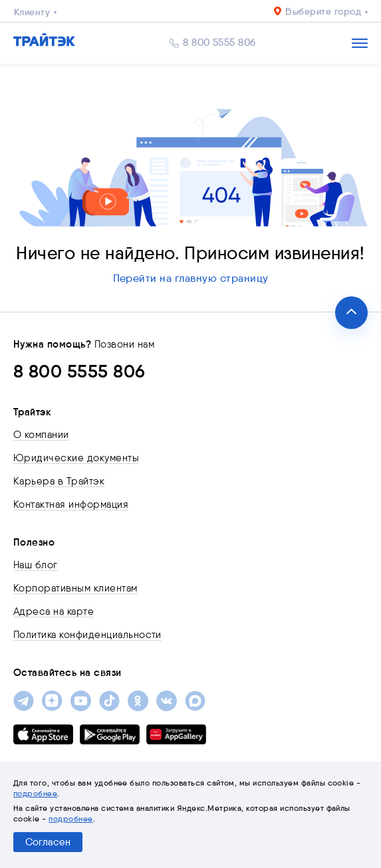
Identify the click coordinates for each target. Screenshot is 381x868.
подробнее (35, 793)
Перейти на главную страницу (191, 278)
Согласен (48, 842)
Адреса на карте (54, 611)
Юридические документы (76, 458)
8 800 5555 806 (219, 43)
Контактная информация (71, 504)
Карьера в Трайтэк (59, 481)
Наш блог (36, 565)
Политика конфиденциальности (87, 635)
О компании (41, 435)
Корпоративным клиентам (75, 588)
